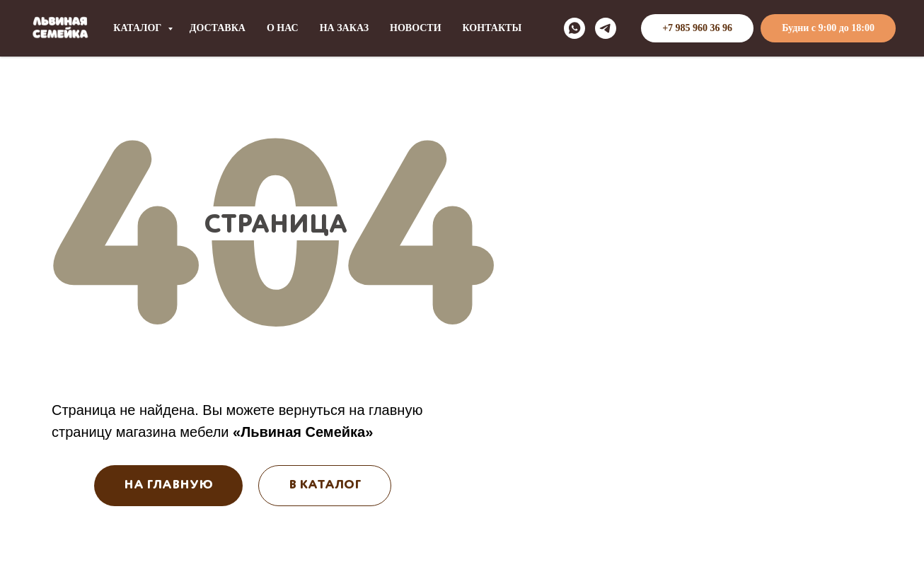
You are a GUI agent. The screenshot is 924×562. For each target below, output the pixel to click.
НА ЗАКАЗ (344, 28)
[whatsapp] (574, 28)
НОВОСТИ (416, 28)
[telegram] (606, 28)
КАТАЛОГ (139, 28)
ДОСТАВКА (218, 28)
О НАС (283, 28)
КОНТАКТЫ (492, 28)
